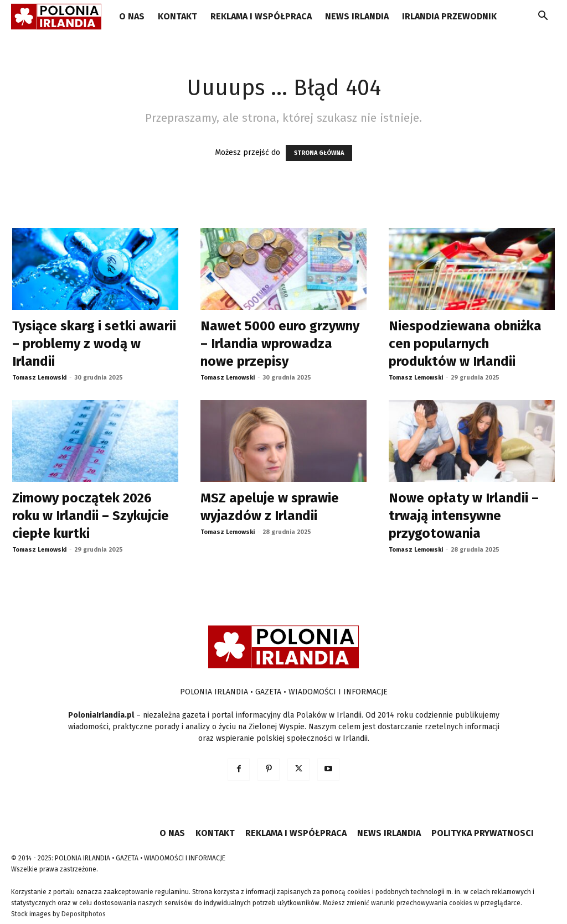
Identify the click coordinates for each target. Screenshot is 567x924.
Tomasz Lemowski (39, 378)
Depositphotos (84, 914)
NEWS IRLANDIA (357, 16)
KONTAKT (177, 16)
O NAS (132, 16)
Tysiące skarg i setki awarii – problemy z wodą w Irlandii (94, 344)
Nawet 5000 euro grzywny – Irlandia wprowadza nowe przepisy (280, 344)
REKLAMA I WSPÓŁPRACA (261, 16)
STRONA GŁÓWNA (319, 153)
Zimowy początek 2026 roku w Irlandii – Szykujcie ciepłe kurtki (91, 516)
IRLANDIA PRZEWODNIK (449, 16)
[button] (543, 17)
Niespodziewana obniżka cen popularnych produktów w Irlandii (465, 344)
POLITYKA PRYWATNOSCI (483, 833)
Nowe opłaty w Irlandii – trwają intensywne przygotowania (464, 516)
